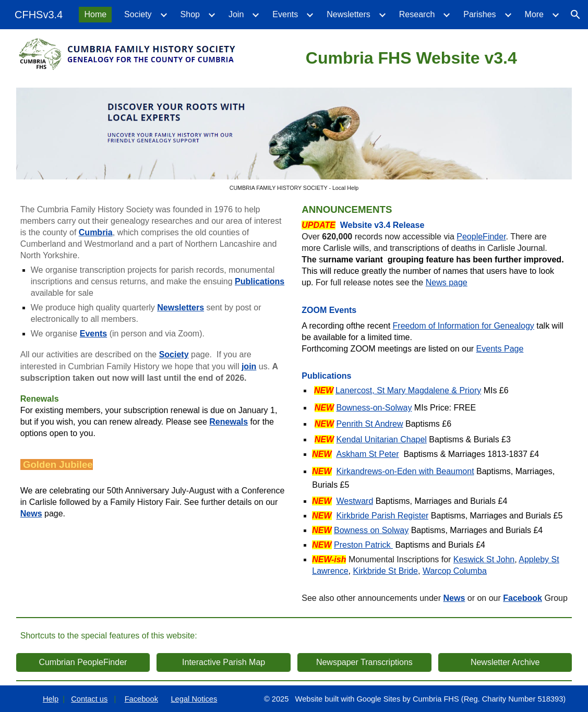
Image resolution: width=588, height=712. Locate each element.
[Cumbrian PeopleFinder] (83, 662)
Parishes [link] (479, 14)
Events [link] (285, 14)
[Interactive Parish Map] (223, 662)
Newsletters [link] (349, 14)
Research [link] (417, 14)
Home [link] (95, 14)
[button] (575, 15)
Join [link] (236, 14)
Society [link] (138, 14)
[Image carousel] (294, 140)
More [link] (534, 14)
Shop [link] (190, 14)
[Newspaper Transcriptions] (364, 662)
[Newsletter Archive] (505, 662)
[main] (411, 56)
